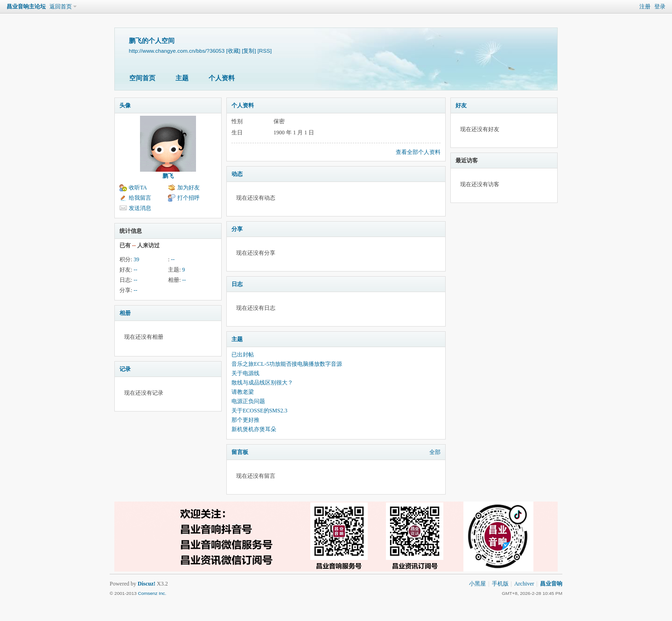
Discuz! (147, 584)
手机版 (500, 584)
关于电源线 (245, 373)
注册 (645, 7)
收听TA (138, 188)
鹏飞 (168, 176)
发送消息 (140, 208)
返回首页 (61, 7)
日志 (237, 284)
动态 (237, 174)
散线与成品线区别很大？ (262, 383)
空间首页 (142, 78)
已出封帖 (243, 355)
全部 (435, 452)
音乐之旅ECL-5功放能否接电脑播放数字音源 (287, 364)
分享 (237, 229)
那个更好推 (245, 420)
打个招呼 (189, 198)
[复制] (249, 51)
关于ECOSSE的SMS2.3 (259, 411)
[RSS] (265, 51)
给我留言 (140, 198)
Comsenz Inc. (152, 593)
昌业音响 (551, 584)
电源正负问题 (248, 401)
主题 (182, 78)
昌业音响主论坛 (26, 7)
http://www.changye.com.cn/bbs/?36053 (177, 51)
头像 (125, 105)
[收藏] (233, 51)
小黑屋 (477, 584)
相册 (125, 313)
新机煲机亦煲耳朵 (254, 429)
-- (173, 259)
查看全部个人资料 (418, 152)
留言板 (240, 452)
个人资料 (222, 78)
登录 (660, 7)
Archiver (524, 584)
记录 (125, 369)
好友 (461, 105)
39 (136, 259)
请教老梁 (243, 392)
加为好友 (189, 188)
